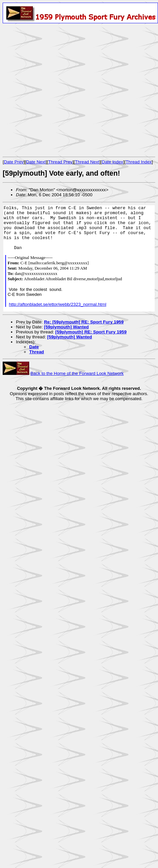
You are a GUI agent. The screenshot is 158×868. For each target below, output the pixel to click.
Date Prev (14, 162)
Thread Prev (60, 162)
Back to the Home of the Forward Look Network (77, 373)
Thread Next (87, 162)
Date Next (36, 162)
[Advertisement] (62, 90)
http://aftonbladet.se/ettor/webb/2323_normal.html (58, 304)
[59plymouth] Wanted (66, 327)
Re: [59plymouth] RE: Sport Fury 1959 (84, 322)
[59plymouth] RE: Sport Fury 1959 (91, 332)
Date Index (113, 162)
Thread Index (139, 162)
